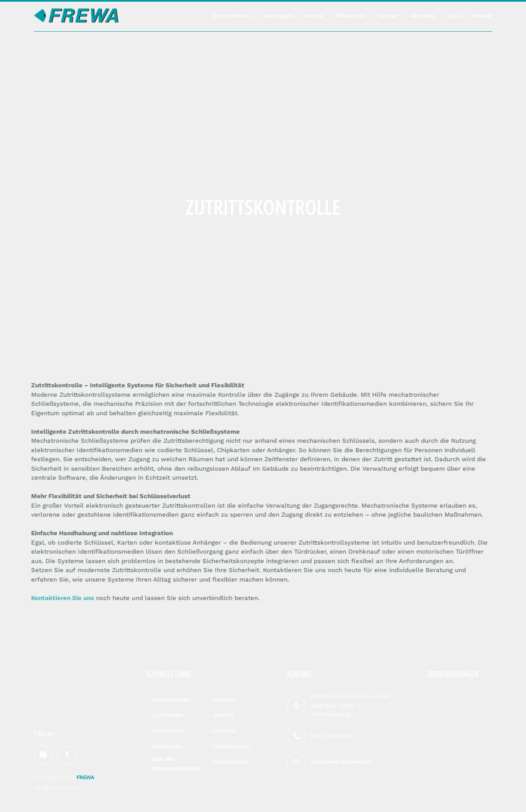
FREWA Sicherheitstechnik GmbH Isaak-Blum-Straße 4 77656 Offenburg (351, 705)
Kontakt (482, 16)
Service (313, 16)
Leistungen (277, 16)
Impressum (167, 746)
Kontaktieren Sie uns (61, 598)
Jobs (453, 16)
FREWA (85, 777)
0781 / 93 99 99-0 (331, 736)
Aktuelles (422, 16)
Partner (388, 16)
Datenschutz (232, 746)
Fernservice (231, 762)
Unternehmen (231, 16)
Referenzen (351, 16)
